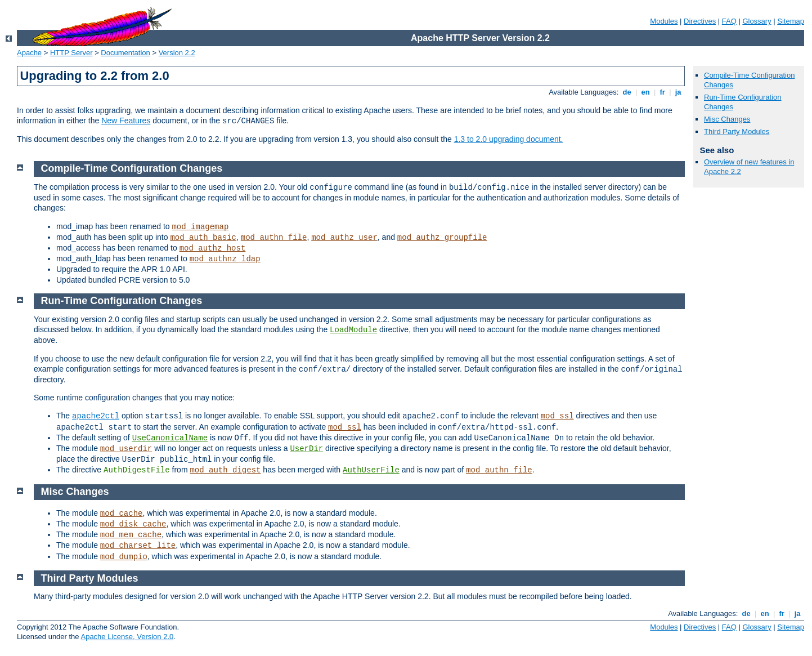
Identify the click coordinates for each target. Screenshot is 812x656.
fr (663, 92)
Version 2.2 (177, 53)
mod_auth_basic (203, 238)
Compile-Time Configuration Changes (132, 168)
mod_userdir (126, 449)
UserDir (306, 449)
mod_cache (122, 514)
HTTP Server (71, 53)
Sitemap (791, 21)
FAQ (729, 21)
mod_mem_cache (131, 535)
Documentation (125, 53)
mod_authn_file (274, 238)
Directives (700, 21)
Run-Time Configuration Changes (122, 301)
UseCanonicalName (170, 438)
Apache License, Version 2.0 (127, 637)
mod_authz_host (213, 248)
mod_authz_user (344, 238)
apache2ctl (96, 416)
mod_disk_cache (133, 524)
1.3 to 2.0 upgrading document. (509, 139)
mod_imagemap (200, 227)
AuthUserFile (371, 470)
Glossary (757, 21)
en (645, 92)
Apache (29, 53)
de (627, 92)
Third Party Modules (737, 131)
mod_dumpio (124, 557)
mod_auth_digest (225, 470)
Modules (664, 21)
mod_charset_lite (138, 546)
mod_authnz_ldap (225, 259)
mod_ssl (557, 416)
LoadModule (353, 330)
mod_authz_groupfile (442, 238)
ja (678, 92)
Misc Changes (727, 119)
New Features (126, 121)
